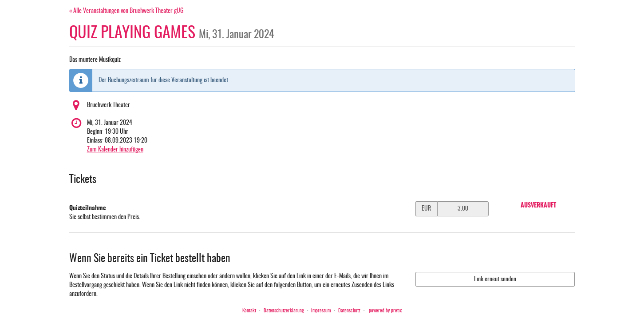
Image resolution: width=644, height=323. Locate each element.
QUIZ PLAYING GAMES (172, 33)
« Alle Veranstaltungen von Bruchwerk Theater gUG (126, 11)
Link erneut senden (495, 279)
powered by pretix (385, 311)
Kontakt (249, 311)
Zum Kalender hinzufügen (115, 150)
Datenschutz (349, 311)
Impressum (321, 311)
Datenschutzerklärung (284, 311)
